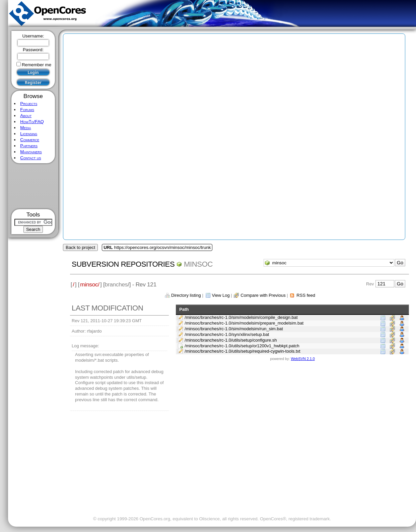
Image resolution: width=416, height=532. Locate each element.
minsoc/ (90, 284)
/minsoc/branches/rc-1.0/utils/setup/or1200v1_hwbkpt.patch (242, 346)
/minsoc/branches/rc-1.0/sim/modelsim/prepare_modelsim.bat (244, 323)
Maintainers (31, 152)
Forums (27, 110)
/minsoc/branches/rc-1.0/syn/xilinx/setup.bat (227, 334)
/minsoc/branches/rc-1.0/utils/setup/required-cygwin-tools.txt (242, 351)
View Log (221, 295)
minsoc (198, 264)
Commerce (30, 140)
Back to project (80, 247)
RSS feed (306, 295)
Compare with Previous (263, 295)
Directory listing (186, 295)
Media (25, 128)
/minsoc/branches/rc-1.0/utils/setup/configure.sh (231, 340)
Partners (29, 146)
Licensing (29, 134)
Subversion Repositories (123, 264)
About (26, 116)
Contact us (30, 158)
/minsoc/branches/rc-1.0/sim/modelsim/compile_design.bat (241, 317)
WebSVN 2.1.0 (303, 359)
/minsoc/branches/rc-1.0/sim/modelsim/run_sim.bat (234, 329)
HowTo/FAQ (32, 122)
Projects (29, 104)
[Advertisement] (33, 186)
